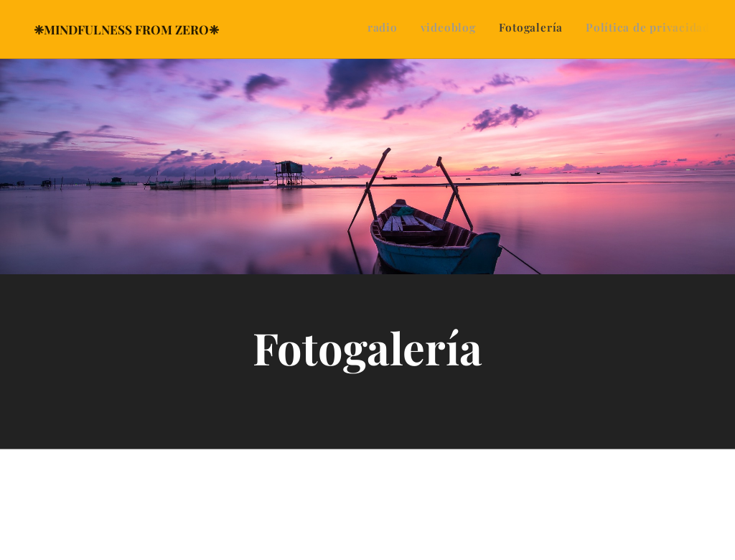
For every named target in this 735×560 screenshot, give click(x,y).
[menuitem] (645, 29)
